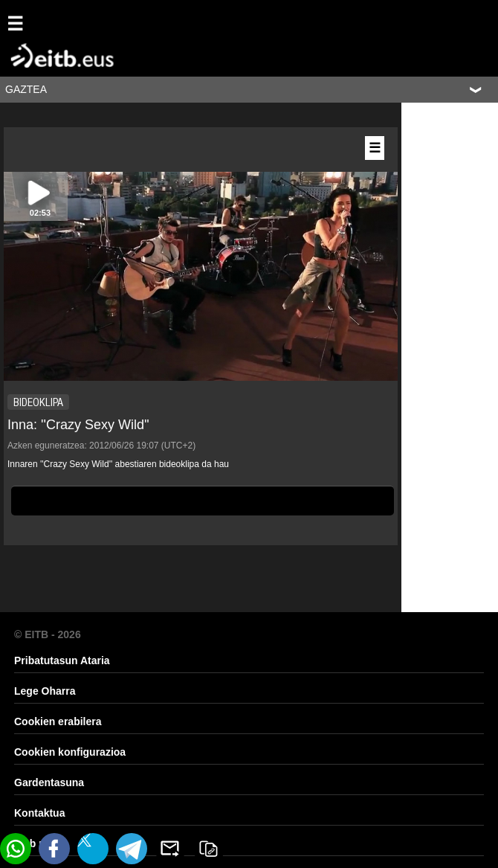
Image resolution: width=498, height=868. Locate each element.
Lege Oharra (45, 691)
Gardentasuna (49, 782)
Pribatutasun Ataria (62, 660)
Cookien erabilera (58, 721)
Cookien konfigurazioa (70, 752)
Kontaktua (39, 813)
